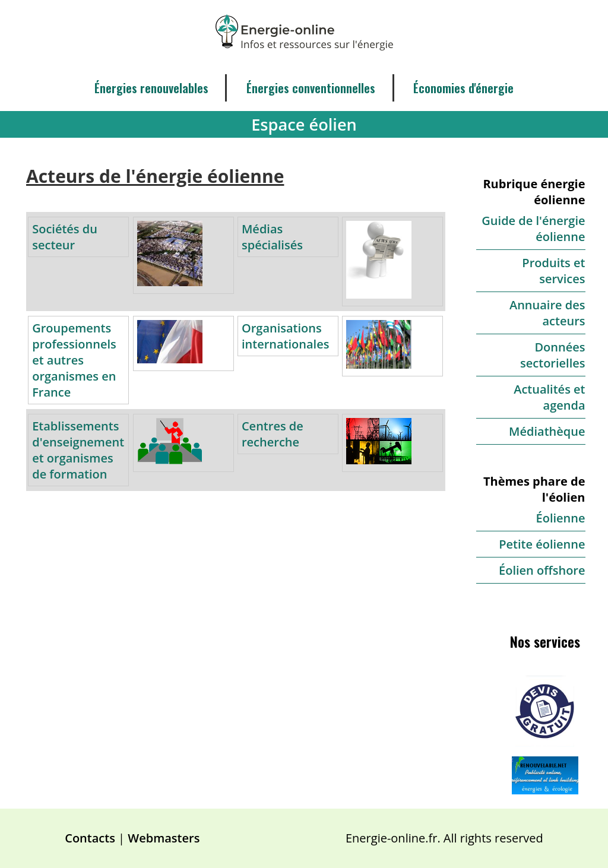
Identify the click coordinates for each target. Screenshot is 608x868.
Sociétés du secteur (65, 237)
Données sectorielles (552, 355)
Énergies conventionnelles (311, 88)
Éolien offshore (542, 570)
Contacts (90, 838)
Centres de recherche (273, 434)
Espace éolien (304, 124)
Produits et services (553, 271)
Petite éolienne (542, 544)
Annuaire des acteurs (547, 313)
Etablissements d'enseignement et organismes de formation (78, 450)
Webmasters (164, 838)
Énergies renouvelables (151, 88)
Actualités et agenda (549, 397)
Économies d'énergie (463, 88)
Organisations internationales (286, 336)
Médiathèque (547, 431)
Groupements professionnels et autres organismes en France (74, 360)
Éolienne (561, 518)
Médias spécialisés (272, 237)
